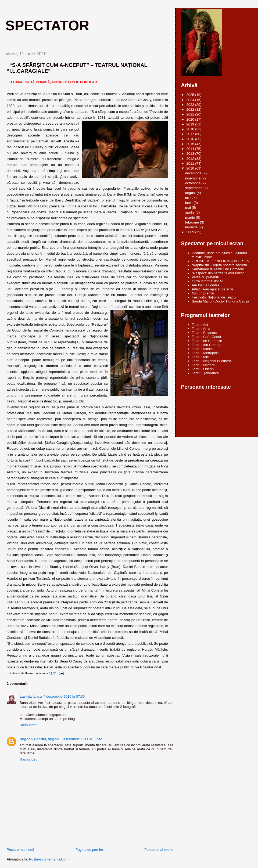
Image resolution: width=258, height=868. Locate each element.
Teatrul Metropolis (206, 353)
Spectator (47, 26)
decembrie (194, 173)
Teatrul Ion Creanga (207, 345)
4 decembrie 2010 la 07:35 (64, 696)
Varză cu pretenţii (205, 277)
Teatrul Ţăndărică (205, 373)
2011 (191, 163)
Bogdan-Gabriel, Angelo (40, 739)
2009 (191, 232)
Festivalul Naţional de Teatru (214, 297)
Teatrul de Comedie (207, 341)
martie (191, 217)
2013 (191, 154)
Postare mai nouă (20, 850)
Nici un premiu (203, 293)
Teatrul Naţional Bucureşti (212, 361)
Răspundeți (28, 725)
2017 (191, 134)
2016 (191, 139)
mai (189, 208)
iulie (189, 198)
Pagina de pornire (89, 850)
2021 (191, 114)
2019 (191, 124)
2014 (191, 149)
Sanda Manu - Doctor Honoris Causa (221, 301)
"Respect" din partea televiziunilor (218, 273)
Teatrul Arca (201, 329)
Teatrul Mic (200, 357)
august (191, 193)
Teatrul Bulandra (205, 333)
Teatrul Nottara (203, 365)
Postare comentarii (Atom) (49, 859)
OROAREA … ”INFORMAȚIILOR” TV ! (222, 261)
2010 (191, 168)
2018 (191, 129)
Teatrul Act (200, 325)
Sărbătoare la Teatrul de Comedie (218, 269)
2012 (191, 159)
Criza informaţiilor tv (207, 281)
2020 (191, 119)
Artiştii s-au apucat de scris (213, 289)
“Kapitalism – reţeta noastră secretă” (220, 265)
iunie (189, 203)
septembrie (194, 188)
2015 (191, 144)
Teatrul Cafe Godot (207, 337)
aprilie (190, 212)
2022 (191, 109)
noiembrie (193, 178)
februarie (193, 222)
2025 (191, 95)
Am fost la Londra (206, 285)
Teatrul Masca (203, 349)
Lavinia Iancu (31, 696)
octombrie (193, 183)
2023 (191, 105)
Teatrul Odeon (203, 369)
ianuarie (192, 227)
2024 (191, 100)
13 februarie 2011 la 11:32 (81, 739)
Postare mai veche (159, 850)
